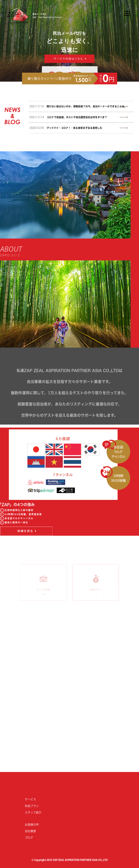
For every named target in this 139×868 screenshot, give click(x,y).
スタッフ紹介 (33, 812)
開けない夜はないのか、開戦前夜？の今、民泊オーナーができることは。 (78, 106)
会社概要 (30, 831)
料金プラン (32, 806)
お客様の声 (32, 825)
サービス (30, 799)
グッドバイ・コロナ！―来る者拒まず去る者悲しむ (66, 128)
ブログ (29, 838)
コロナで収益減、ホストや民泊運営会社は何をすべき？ (68, 117)
